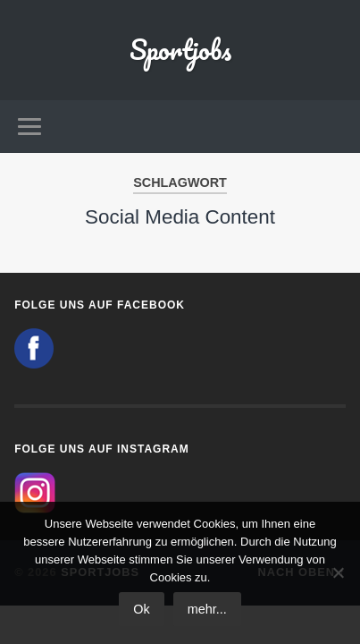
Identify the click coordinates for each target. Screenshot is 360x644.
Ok (141, 609)
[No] (338, 572)
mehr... (207, 609)
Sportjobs (180, 50)
